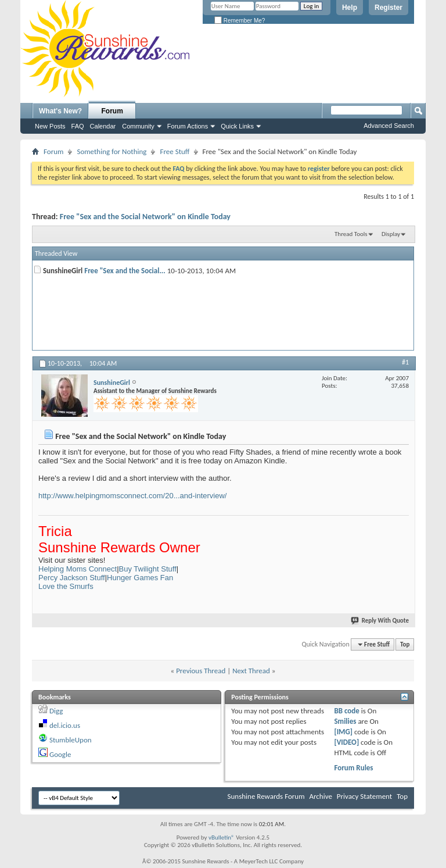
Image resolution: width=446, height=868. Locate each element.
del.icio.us (65, 725)
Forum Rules (353, 768)
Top (405, 644)
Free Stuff (175, 151)
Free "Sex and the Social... (125, 271)
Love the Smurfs (66, 586)
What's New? (60, 111)
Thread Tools (351, 234)
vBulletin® (222, 837)
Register (389, 8)
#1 (405, 362)
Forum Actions (188, 126)
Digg (56, 711)
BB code (346, 711)
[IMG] (343, 732)
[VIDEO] (346, 742)
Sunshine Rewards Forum (266, 796)
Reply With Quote (380, 621)
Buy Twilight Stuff (148, 569)
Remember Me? (240, 21)
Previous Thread (201, 671)
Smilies (345, 721)
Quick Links (237, 126)
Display (391, 234)
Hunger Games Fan (140, 578)
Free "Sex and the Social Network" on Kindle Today (145, 217)
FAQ (78, 126)
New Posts (50, 126)
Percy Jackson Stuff (72, 578)
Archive (320, 796)
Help (350, 8)
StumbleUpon (71, 740)
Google (60, 754)
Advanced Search (389, 126)
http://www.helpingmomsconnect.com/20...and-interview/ (132, 496)
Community (138, 126)
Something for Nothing (111, 151)
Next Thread (251, 671)
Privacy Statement (364, 796)
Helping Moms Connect (78, 569)
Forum (112, 111)
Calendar (103, 126)
